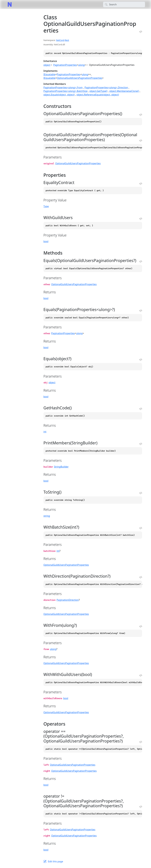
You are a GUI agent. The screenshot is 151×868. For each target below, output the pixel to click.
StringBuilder (61, 467)
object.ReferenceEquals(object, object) (98, 95)
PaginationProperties (65, 65)
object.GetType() (98, 91)
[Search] (124, 4)
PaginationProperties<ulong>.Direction (106, 87)
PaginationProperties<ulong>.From (63, 87)
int (45, 432)
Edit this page (56, 861)
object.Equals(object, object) (59, 95)
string (47, 516)
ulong (81, 65)
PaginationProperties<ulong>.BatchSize (66, 91)
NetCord (60, 40)
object (47, 65)
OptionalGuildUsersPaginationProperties (80, 78)
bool (46, 241)
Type (46, 206)
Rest (67, 40)
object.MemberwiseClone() (124, 91)
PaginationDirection (68, 600)
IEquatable (50, 74)
